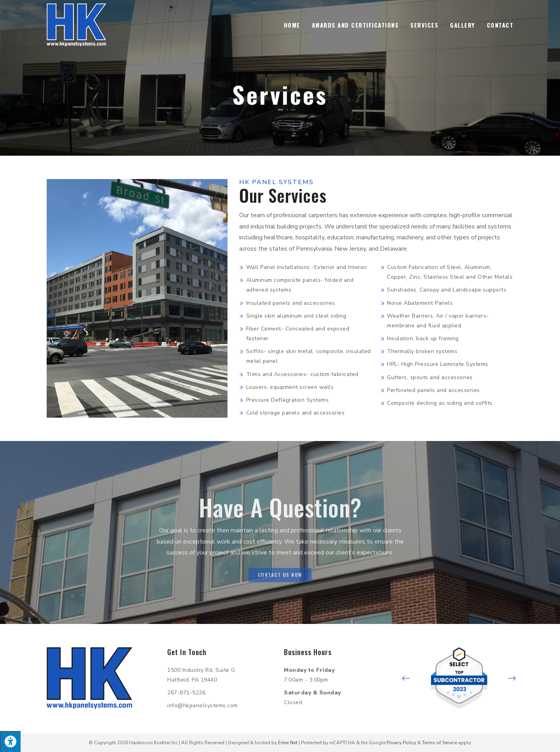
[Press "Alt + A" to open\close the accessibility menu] (10, 741)
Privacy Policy (401, 743)
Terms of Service (439, 743)
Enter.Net (288, 743)
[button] (406, 678)
